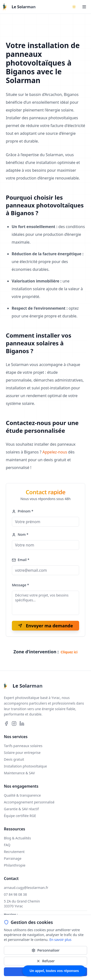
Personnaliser (46, 950)
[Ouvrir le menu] (84, 7)
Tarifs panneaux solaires (23, 746)
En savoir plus (60, 940)
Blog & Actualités (17, 838)
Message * (21, 585)
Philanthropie (15, 865)
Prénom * (23, 511)
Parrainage (13, 858)
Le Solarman (24, 7)
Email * (21, 560)
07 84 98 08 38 (15, 894)
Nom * (20, 534)
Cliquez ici (69, 652)
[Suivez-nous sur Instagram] (14, 724)
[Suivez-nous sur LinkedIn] (22, 724)
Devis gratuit (14, 759)
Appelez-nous (55, 452)
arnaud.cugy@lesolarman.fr (26, 888)
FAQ (7, 845)
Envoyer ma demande (46, 626)
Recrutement (14, 852)
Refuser (45, 961)
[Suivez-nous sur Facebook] (6, 724)
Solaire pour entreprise (22, 753)
